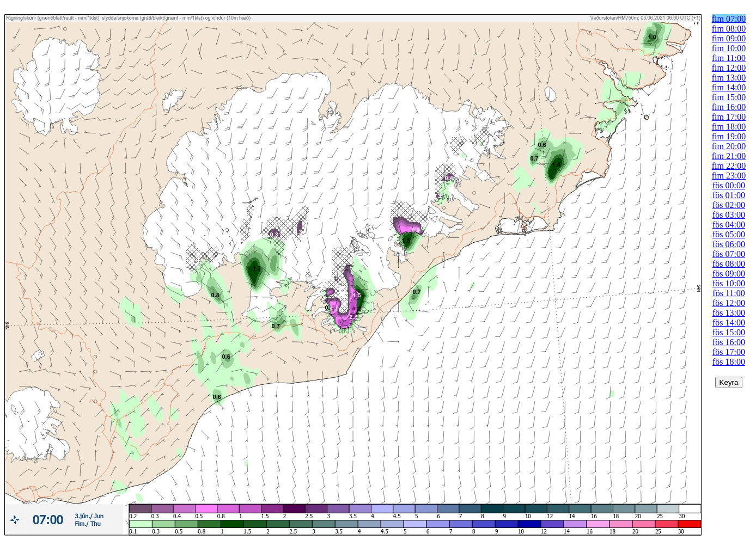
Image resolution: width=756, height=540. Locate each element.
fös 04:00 (729, 225)
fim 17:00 (729, 117)
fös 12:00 (729, 303)
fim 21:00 (729, 156)
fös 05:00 (729, 234)
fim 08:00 (729, 29)
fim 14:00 (729, 87)
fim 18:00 (729, 127)
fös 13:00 (729, 313)
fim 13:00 (729, 78)
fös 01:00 (729, 195)
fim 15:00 (729, 97)
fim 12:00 (729, 68)
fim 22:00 (729, 166)
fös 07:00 (729, 254)
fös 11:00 (728, 293)
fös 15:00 (729, 332)
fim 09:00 (729, 38)
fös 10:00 (729, 283)
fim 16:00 (729, 107)
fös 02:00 (729, 205)
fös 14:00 (729, 323)
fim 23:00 (729, 176)
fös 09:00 (729, 274)
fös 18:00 (729, 362)
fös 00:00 (729, 185)
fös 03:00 (729, 215)
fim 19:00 (729, 136)
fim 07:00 (729, 19)
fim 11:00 (729, 58)
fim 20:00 (729, 146)
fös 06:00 (729, 244)
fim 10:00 (729, 48)
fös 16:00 (729, 342)
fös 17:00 (729, 352)
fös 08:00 (729, 264)
